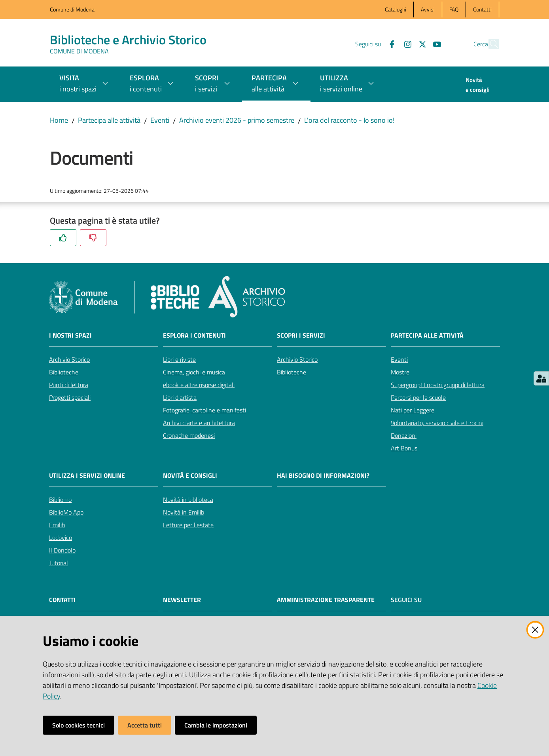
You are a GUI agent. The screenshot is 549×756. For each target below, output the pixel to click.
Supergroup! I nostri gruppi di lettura (438, 385)
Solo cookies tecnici (79, 725)
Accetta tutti (145, 725)
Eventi (160, 120)
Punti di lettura (69, 385)
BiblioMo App (66, 512)
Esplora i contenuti (194, 335)
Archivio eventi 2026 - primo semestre (237, 120)
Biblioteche (64, 372)
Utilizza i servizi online (87, 476)
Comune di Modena (72, 9)
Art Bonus (404, 448)
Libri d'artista (180, 397)
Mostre (400, 372)
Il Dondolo (62, 550)
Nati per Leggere (413, 410)
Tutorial (59, 563)
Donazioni (404, 435)
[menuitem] (478, 85)
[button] (490, 44)
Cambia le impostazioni (216, 725)
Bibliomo (60, 500)
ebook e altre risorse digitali (199, 385)
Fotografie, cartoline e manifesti (204, 410)
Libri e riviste (179, 359)
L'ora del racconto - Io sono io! (349, 120)
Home (59, 120)
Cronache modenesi (189, 435)
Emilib (57, 525)
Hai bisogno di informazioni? (323, 476)
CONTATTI (62, 600)
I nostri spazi (70, 335)
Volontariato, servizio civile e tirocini (437, 423)
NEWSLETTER (182, 600)
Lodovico (61, 538)
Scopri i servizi (301, 335)
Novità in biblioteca (188, 500)
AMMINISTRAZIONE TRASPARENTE (326, 600)
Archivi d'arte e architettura (199, 423)
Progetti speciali (70, 397)
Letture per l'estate (188, 525)
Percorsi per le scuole (418, 397)
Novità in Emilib (184, 512)
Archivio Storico (69, 359)
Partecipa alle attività (109, 120)
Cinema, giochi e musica (194, 372)
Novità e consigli (190, 476)
